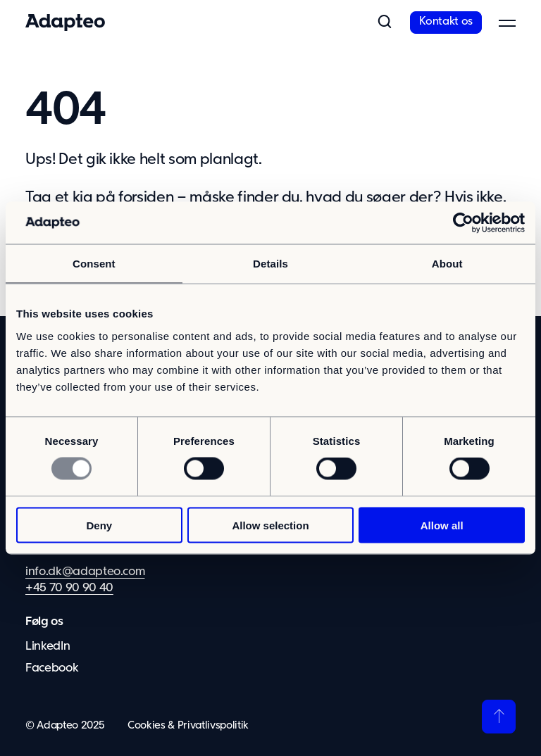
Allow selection (270, 525)
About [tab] (447, 264)
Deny (99, 525)
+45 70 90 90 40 (69, 588)
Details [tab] (270, 264)
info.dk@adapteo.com (85, 572)
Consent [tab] (94, 264)
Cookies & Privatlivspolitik (188, 725)
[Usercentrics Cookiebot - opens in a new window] (463, 223)
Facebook (52, 669)
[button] (385, 23)
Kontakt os (446, 22)
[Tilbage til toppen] (499, 717)
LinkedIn (48, 647)
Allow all (442, 525)
